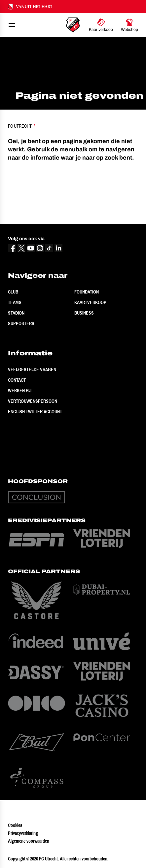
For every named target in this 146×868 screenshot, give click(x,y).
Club (13, 292)
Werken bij (20, 391)
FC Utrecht (20, 126)
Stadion (16, 313)
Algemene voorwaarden (29, 841)
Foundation (87, 292)
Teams (15, 302)
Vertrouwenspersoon (33, 401)
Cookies (15, 825)
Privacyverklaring (23, 833)
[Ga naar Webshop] (129, 25)
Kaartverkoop (90, 302)
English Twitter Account (35, 412)
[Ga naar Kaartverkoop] (101, 25)
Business (84, 313)
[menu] (12, 25)
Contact (17, 380)
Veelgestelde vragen (32, 370)
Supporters (21, 323)
